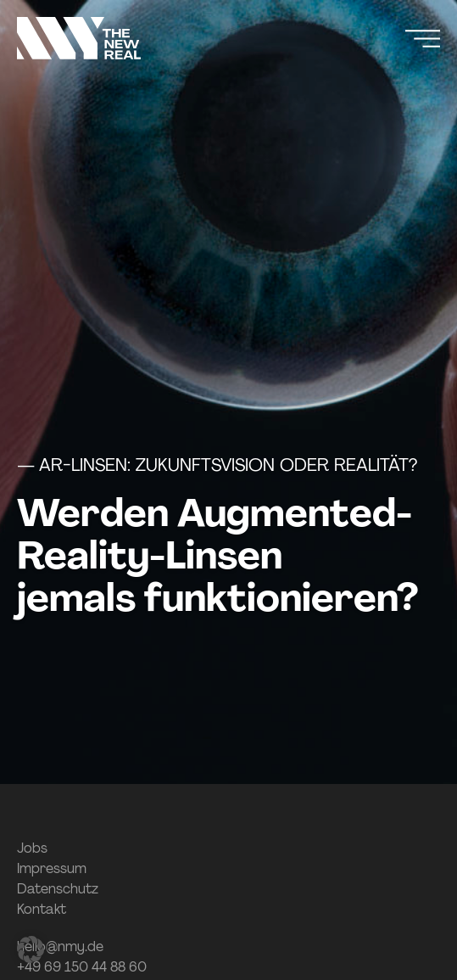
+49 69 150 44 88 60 (82, 967)
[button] (31, 949)
